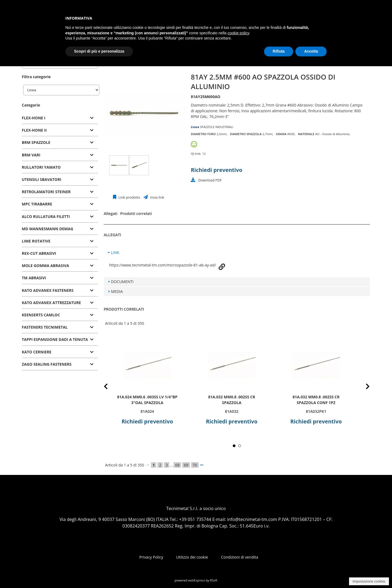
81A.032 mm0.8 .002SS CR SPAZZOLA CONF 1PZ (316, 400)
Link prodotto (129, 197)
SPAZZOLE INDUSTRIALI (217, 127)
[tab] (60, 118)
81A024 (147, 411)
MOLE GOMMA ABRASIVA (45, 266)
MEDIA (117, 291)
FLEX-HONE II (34, 130)
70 (195, 465)
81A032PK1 (316, 411)
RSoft (214, 580)
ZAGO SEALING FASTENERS (47, 364)
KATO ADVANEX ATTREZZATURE (51, 303)
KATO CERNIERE (37, 352)
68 (177, 465)
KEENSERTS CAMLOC (41, 315)
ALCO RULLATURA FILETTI (46, 216)
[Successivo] (202, 465)
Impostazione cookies (369, 581)
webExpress (197, 580)
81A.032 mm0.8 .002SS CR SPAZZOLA (232, 400)
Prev (110, 387)
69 (186, 465)
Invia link (157, 197)
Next (363, 387)
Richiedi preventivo (217, 170)
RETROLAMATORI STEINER (46, 192)
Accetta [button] (311, 51)
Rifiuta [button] (279, 51)
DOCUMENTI (122, 282)
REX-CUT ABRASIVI (39, 253)
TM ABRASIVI (34, 278)
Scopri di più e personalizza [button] (99, 51)
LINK (115, 252)
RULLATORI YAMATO (41, 167)
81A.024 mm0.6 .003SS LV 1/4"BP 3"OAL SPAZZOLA (147, 400)
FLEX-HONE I (34, 118)
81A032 (232, 411)
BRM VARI (31, 155)
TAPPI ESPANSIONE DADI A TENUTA (55, 339)
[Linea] (61, 90)
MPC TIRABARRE (37, 204)
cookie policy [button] (238, 33)
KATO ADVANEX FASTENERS (48, 290)
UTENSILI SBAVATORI (42, 179)
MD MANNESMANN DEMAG (48, 229)
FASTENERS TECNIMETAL (45, 327)
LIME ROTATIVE (36, 241)
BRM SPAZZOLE (36, 142)
